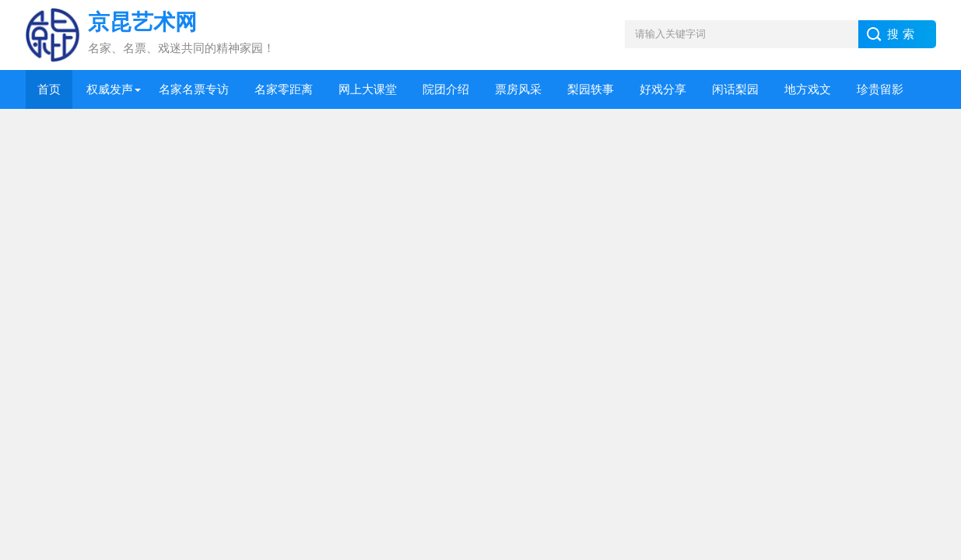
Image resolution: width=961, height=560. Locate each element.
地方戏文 (808, 89)
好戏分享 (663, 89)
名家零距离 (284, 89)
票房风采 (518, 89)
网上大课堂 (368, 89)
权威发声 (110, 89)
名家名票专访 (194, 89)
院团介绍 (446, 89)
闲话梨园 (735, 89)
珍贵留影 (880, 89)
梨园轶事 (591, 89)
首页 (49, 89)
